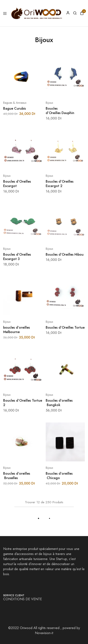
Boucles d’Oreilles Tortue (65, 327)
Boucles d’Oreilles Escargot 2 (60, 184)
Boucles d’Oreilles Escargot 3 (17, 257)
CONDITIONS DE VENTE (23, 599)
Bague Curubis (14, 108)
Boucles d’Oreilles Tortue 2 (23, 403)
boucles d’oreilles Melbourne (16, 330)
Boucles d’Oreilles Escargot (17, 184)
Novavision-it (44, 633)
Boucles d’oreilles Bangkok (59, 403)
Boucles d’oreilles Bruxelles (17, 476)
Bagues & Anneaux (15, 103)
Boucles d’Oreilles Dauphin (60, 111)
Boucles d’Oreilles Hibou (65, 254)
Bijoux (49, 103)
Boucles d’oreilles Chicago (59, 476)
